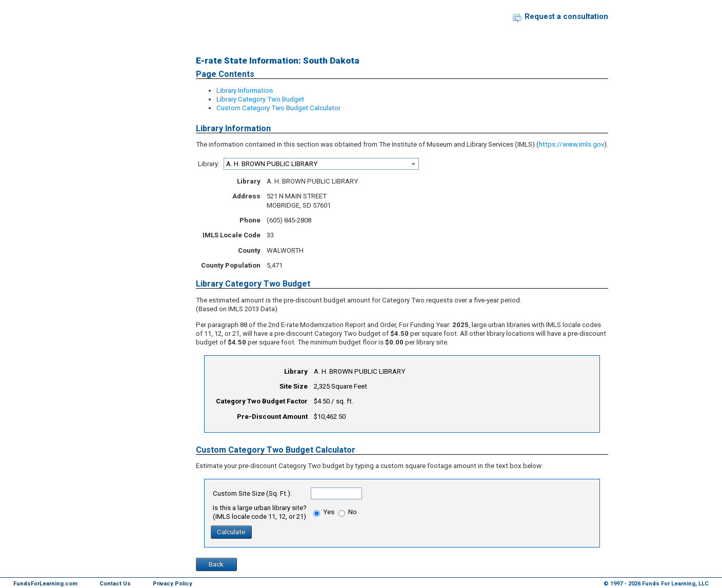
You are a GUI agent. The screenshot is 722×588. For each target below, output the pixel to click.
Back (216, 564)
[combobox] (321, 164)
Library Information (245, 90)
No (348, 512)
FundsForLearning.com (45, 584)
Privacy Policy (173, 584)
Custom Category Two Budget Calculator (278, 108)
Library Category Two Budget (260, 99)
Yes (324, 512)
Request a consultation (566, 16)
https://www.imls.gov (571, 144)
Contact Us (115, 584)
